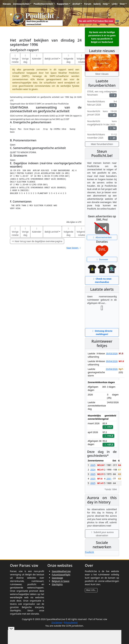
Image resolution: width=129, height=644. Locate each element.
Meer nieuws (102, 74)
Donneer (102, 259)
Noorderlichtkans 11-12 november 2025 (102, 137)
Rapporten (63, 4)
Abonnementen (102, 237)
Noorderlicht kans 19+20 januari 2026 (102, 113)
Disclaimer (57, 622)
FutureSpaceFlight (61, 574)
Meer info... (91, 590)
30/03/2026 (112, 353)
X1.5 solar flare (102, 63)
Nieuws (7, 4)
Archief (76, 4)
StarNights (57, 584)
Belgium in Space (61, 581)
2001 (109, 479)
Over (122, 4)
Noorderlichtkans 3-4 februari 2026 (102, 104)
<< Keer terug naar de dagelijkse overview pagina (37, 241)
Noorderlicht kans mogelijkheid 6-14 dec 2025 (102, 125)
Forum (88, 4)
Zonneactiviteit (21, 4)
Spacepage (57, 578)
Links (115, 4)
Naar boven (74, 248)
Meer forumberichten (102, 144)
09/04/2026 (112, 361)
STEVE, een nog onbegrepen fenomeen (102, 94)
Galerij (97, 4)
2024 (93, 470)
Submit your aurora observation (102, 534)
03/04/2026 (112, 369)
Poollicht (89, 552)
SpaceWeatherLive (61, 571)
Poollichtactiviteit (43, 4)
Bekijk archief (51, 59)
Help (105, 4)
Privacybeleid (71, 622)
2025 (93, 465)
